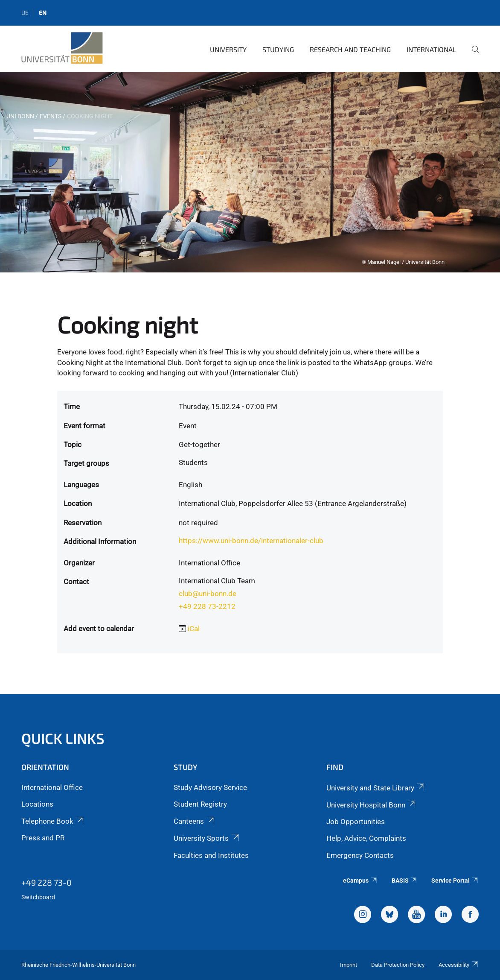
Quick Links (63, 738)
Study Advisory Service (210, 787)
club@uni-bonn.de (208, 594)
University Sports (207, 838)
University (228, 49)
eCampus (360, 881)
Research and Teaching (350, 49)
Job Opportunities (356, 822)
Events (51, 116)
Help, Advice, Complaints (366, 838)
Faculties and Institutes (211, 855)
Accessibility (459, 965)
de (25, 13)
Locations (37, 804)
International (431, 49)
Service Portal (455, 881)
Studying (278, 49)
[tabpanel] (250, 172)
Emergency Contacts (360, 855)
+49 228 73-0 (47, 882)
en (43, 13)
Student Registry (200, 804)
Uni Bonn (20, 116)
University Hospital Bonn (372, 805)
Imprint (349, 965)
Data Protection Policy (398, 965)
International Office (52, 787)
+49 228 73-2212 (207, 606)
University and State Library (376, 788)
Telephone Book (53, 821)
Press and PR (43, 838)
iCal (194, 629)
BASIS (405, 881)
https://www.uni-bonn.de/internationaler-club (251, 541)
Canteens (195, 821)
